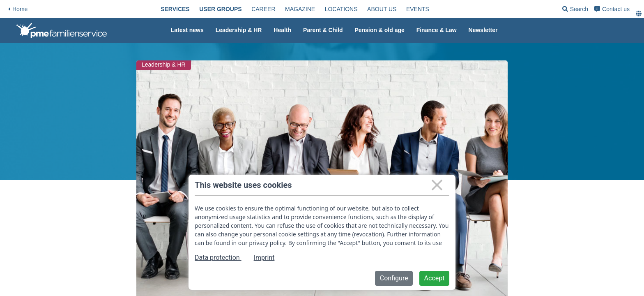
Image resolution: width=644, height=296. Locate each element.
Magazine (300, 9)
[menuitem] (175, 9)
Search (575, 10)
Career (263, 9)
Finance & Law (437, 30)
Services (175, 9)
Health (282, 30)
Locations (341, 9)
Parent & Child (323, 30)
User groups (220, 9)
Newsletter (483, 30)
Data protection (218, 258)
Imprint (264, 258)
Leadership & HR (239, 30)
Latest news (187, 30)
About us (382, 9)
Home (18, 9)
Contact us (612, 9)
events (418, 9)
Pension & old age (379, 30)
